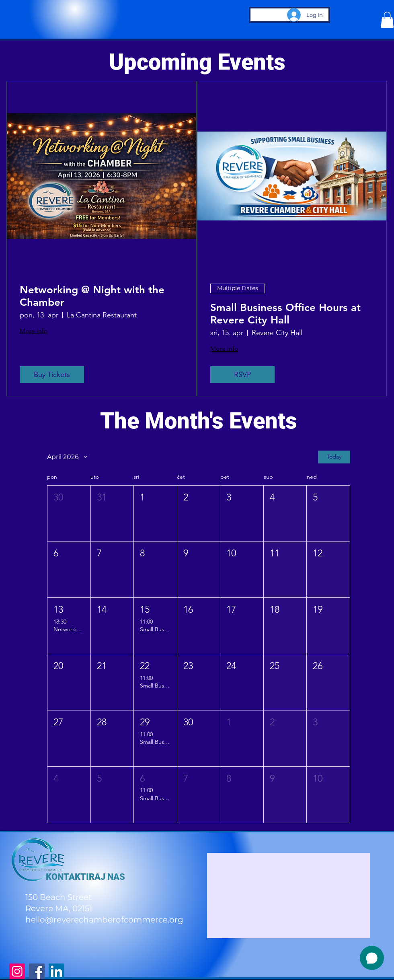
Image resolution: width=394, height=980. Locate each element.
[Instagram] (17, 971)
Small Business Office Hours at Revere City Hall (285, 314)
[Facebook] (37, 971)
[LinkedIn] (56, 971)
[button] (387, 20)
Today (334, 457)
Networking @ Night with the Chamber (92, 296)
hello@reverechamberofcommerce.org (104, 920)
